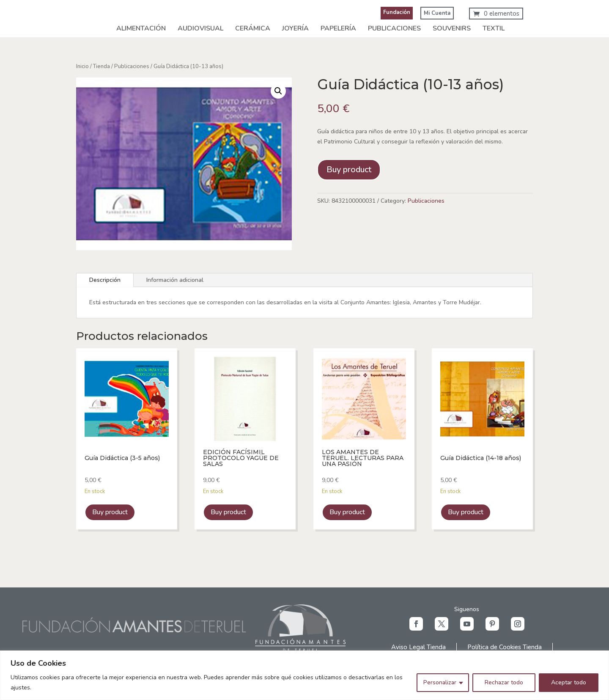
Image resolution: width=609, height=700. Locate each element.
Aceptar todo (569, 682)
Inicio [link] (82, 66)
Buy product (349, 169)
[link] (496, 14)
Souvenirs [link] (452, 28)
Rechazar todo (504, 682)
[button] (416, 624)
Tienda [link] (101, 66)
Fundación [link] (397, 12)
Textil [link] (494, 28)
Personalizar (440, 682)
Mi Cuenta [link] (437, 13)
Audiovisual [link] (200, 28)
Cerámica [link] (253, 28)
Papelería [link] (338, 28)
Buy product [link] (110, 512)
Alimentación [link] (141, 28)
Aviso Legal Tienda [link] (418, 647)
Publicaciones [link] (394, 28)
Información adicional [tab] (175, 280)
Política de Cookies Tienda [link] (505, 647)
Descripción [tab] (105, 280)
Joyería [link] (295, 28)
